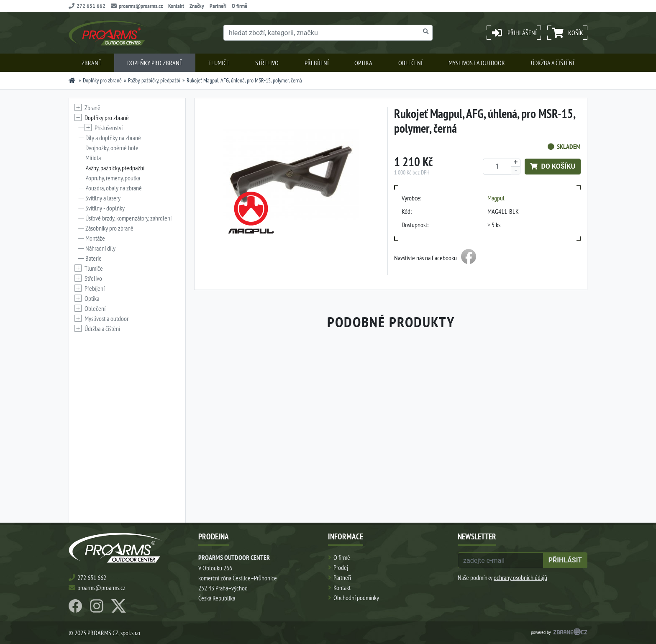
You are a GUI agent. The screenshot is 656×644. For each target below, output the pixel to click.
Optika (363, 63)
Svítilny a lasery (103, 198)
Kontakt (176, 6)
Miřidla (93, 158)
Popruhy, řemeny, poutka (113, 178)
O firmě (240, 6)
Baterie (94, 258)
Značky (197, 6)
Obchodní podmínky (356, 598)
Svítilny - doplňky (105, 208)
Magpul (496, 198)
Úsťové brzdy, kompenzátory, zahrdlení (128, 218)
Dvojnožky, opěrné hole (112, 148)
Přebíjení (317, 63)
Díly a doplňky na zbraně (113, 138)
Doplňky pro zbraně (155, 63)
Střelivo (267, 63)
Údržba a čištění (553, 63)
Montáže (95, 238)
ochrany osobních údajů (520, 577)
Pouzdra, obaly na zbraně (114, 188)
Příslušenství (109, 128)
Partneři (218, 6)
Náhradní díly (100, 248)
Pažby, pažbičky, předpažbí (154, 80)
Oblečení (410, 63)
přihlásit (565, 560)
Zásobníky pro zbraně (109, 228)
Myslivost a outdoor (477, 63)
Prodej (341, 567)
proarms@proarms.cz (137, 6)
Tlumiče (219, 63)
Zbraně (91, 63)
